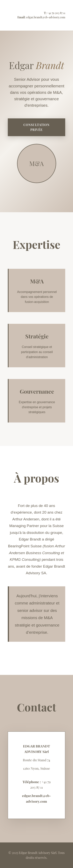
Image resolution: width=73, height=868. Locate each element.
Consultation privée (36, 127)
